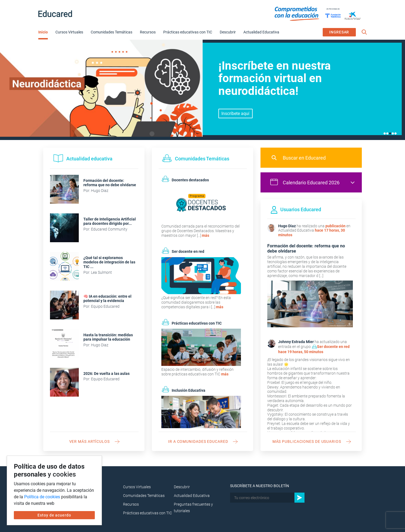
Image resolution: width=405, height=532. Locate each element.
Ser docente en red (333, 347)
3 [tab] (390, 133)
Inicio (43, 32)
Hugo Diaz (287, 226)
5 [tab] (395, 133)
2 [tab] (387, 133)
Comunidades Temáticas (112, 32)
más (205, 235)
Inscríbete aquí (235, 113)
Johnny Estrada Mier (296, 342)
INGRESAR (339, 32)
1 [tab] (385, 133)
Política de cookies (42, 497)
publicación (335, 226)
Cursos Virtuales (69, 32)
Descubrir (228, 32)
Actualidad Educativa (261, 32)
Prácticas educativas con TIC (188, 32)
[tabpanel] (202, 90)
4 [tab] (393, 133)
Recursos (148, 32)
